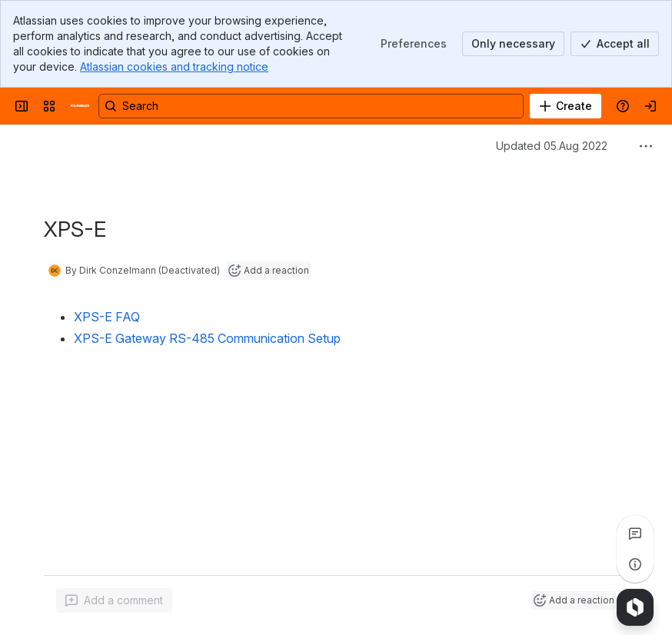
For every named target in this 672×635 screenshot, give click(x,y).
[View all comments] (635, 534)
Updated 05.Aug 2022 (552, 146)
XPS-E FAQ (107, 317)
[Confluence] (80, 106)
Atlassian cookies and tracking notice (174, 66)
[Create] (566, 106)
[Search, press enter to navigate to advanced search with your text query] (311, 106)
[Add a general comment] (114, 600)
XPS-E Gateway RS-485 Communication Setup (207, 338)
